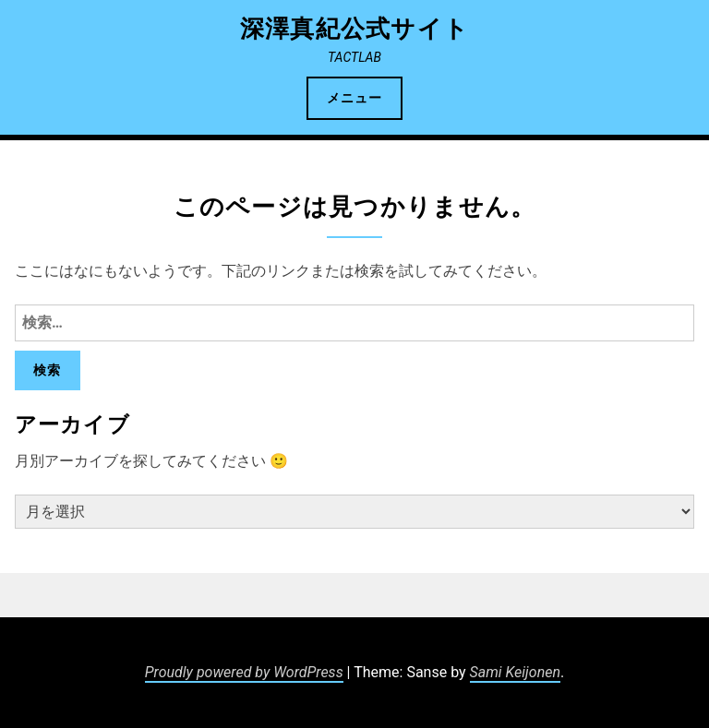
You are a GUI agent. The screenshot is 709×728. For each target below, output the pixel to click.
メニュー (354, 98)
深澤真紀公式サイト (355, 29)
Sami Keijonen (515, 672)
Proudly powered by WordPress (244, 672)
